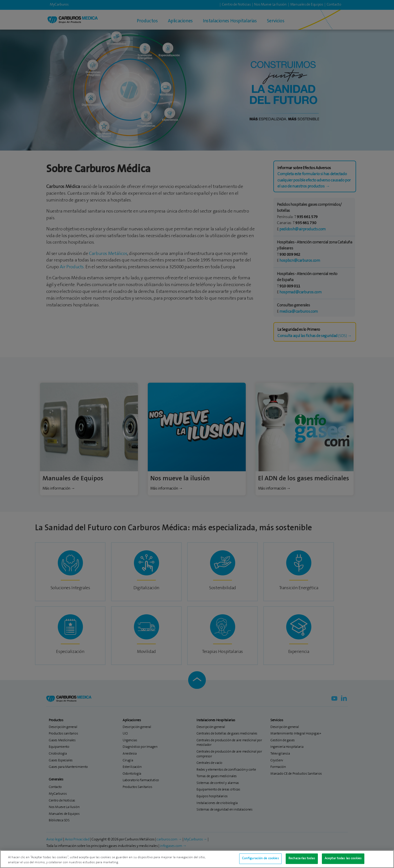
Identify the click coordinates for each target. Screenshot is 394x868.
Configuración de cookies (260, 860)
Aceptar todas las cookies (343, 860)
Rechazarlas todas (302, 860)
